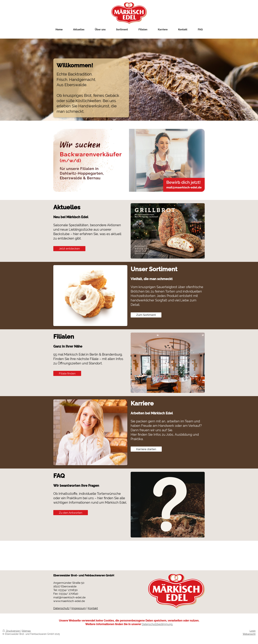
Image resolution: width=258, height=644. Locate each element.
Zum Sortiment (146, 315)
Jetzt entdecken (69, 249)
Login (253, 631)
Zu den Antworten (71, 513)
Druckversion (12, 631)
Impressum (79, 608)
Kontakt (93, 608)
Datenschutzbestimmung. (157, 624)
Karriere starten (146, 449)
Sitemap (26, 631)
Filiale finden (67, 373)
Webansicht (249, 634)
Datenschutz (61, 608)
